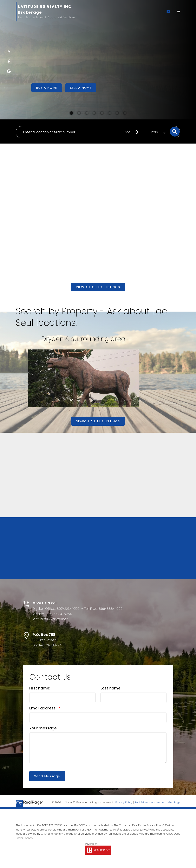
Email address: (43, 708)
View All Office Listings (98, 287)
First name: (40, 688)
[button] (9, 51)
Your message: (43, 728)
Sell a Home (81, 88)
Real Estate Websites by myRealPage (157, 803)
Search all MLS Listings (98, 421)
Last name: (111, 688)
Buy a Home (47, 88)
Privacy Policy (124, 803)
